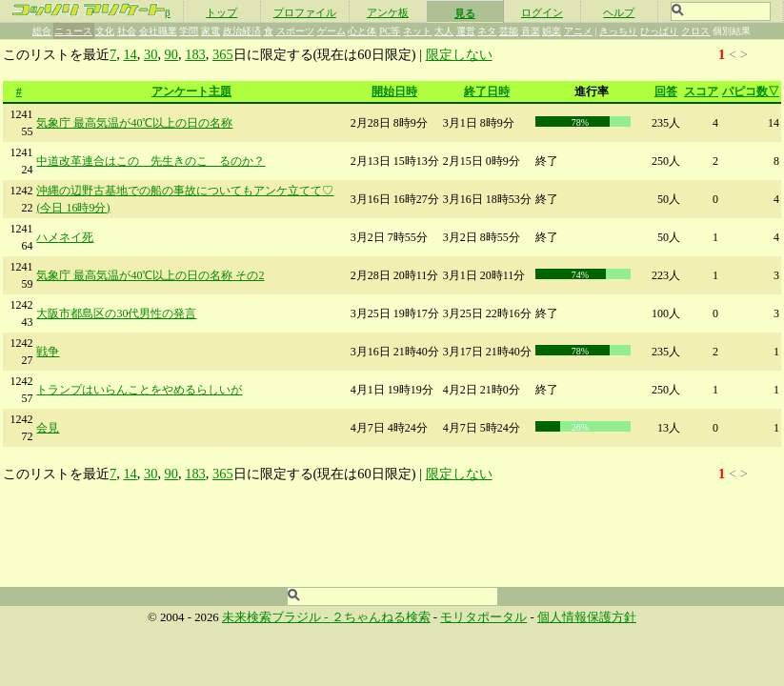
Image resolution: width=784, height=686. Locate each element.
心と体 (362, 31)
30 (151, 54)
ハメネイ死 (65, 237)
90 (171, 54)
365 (223, 54)
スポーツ (295, 31)
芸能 (509, 31)
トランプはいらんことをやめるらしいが (139, 390)
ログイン (542, 12)
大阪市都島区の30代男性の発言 (116, 313)
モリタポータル (483, 617)
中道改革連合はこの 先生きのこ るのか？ (151, 161)
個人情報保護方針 (587, 617)
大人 (444, 31)
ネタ (487, 31)
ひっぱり (659, 31)
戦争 (48, 352)
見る (465, 13)
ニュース (73, 31)
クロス (695, 31)
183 (195, 54)
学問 (189, 31)
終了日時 (487, 91)
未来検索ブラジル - (277, 617)
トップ (221, 12)
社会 (127, 31)
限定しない (459, 54)
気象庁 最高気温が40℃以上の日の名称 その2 (150, 275)
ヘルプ (619, 12)
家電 (211, 31)
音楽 (531, 31)
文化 (105, 31)
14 (130, 54)
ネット (417, 31)
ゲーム (332, 31)
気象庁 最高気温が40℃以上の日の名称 (134, 123)
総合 (42, 31)
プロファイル (305, 12)
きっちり (618, 31)
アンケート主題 (191, 91)
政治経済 (242, 31)
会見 (48, 428)
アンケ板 (388, 12)
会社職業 (158, 31)
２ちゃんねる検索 (381, 617)
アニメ (578, 31)
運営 (466, 31)
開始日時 (394, 91)
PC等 (390, 31)
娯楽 (552, 31)
